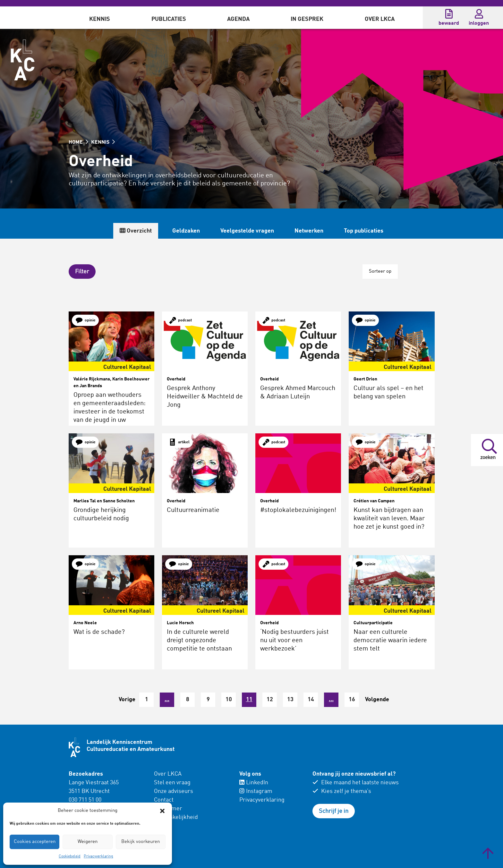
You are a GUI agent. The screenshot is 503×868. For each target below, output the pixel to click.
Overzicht (136, 231)
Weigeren (88, 842)
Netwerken (309, 231)
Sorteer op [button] (380, 272)
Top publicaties (364, 231)
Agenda (238, 19)
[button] (162, 811)
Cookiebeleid (70, 856)
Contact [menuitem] (164, 800)
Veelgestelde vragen (247, 231)
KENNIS (103, 142)
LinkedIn (254, 783)
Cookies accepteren (35, 842)
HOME (78, 142)
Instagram (256, 791)
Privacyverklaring (98, 856)
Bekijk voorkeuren (141, 842)
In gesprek (307, 19)
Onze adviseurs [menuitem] (174, 791)
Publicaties (169, 19)
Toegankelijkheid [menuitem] (176, 817)
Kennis (100, 19)
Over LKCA (380, 19)
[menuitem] (100, 18)
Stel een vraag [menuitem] (172, 783)
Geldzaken (186, 231)
